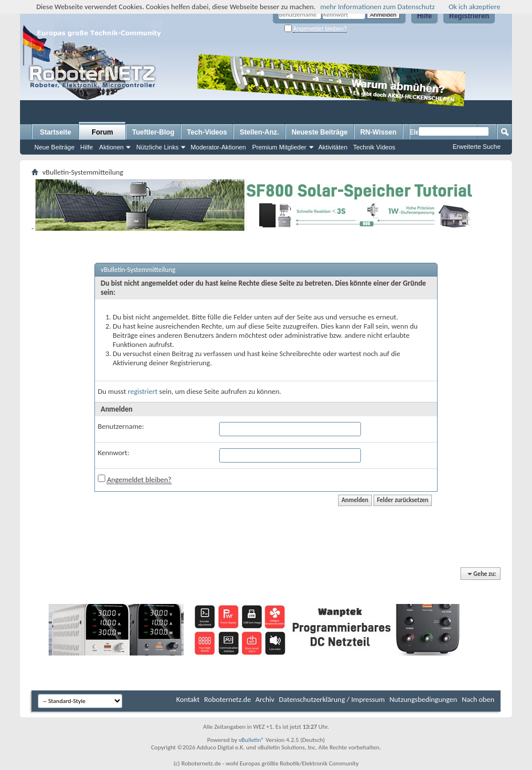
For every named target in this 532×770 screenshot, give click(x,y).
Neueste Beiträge (320, 132)
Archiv (265, 699)
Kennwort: (114, 453)
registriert (142, 391)
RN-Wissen (378, 132)
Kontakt (188, 699)
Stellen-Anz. (259, 132)
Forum (102, 132)
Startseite (56, 132)
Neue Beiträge (54, 147)
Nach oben (478, 699)
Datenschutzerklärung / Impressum (332, 699)
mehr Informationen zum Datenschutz (378, 7)
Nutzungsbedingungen (424, 699)
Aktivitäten (333, 147)
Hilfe (424, 16)
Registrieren (469, 16)
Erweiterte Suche (477, 147)
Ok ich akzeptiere (474, 7)
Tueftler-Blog (153, 132)
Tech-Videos (207, 132)
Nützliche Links (157, 147)
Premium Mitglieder (279, 147)
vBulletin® (251, 740)
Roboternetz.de (228, 699)
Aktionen (111, 147)
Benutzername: (121, 426)
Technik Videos (374, 147)
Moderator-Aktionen (218, 147)
